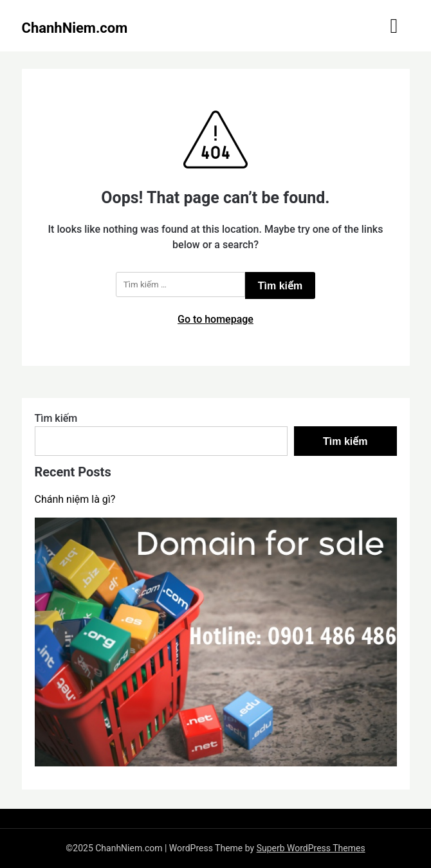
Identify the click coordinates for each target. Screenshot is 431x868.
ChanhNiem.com (75, 28)
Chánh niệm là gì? (75, 499)
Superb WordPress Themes (311, 848)
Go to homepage (215, 319)
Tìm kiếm (56, 418)
